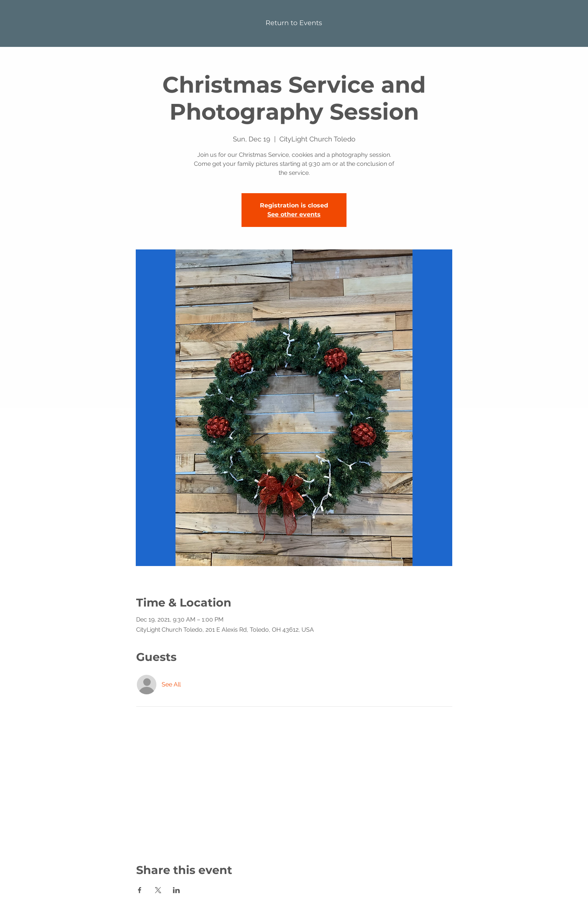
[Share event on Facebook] (140, 890)
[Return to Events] (294, 23)
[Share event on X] (158, 890)
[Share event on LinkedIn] (176, 890)
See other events (294, 214)
